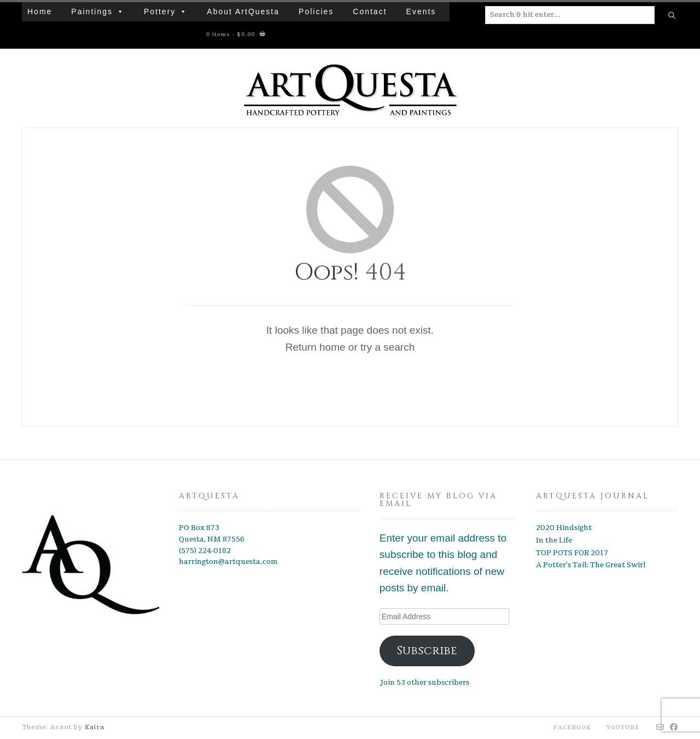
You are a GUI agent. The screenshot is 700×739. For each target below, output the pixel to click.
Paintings (98, 12)
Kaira (95, 727)
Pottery (166, 12)
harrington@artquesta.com (228, 562)
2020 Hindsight (564, 528)
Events (421, 11)
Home (40, 11)
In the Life (554, 540)
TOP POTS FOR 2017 (572, 553)
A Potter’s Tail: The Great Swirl (591, 565)
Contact (370, 11)
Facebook (572, 728)
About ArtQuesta (243, 11)
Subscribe (427, 651)
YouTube (623, 728)
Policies (316, 11)
